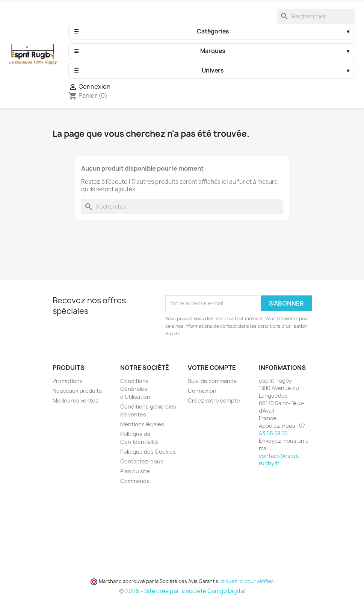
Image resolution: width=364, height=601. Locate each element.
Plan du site (135, 471)
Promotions (68, 381)
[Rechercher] (316, 16)
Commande (135, 481)
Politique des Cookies (148, 452)
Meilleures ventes (76, 400)
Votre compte (212, 368)
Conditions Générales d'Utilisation (135, 389)
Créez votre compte (214, 400)
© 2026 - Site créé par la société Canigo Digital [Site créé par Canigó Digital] (182, 591)
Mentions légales (142, 424)
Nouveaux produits (77, 391)
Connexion (202, 391)
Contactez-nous (142, 461)
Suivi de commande (212, 381)
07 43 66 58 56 (282, 429)
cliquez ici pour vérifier (247, 581)
